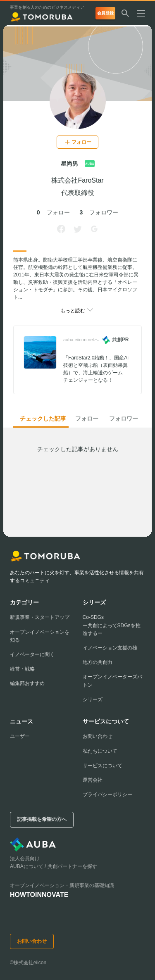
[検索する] (125, 14)
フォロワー (124, 419)
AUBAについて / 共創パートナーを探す (54, 866)
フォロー (87, 419)
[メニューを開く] (144, 14)
